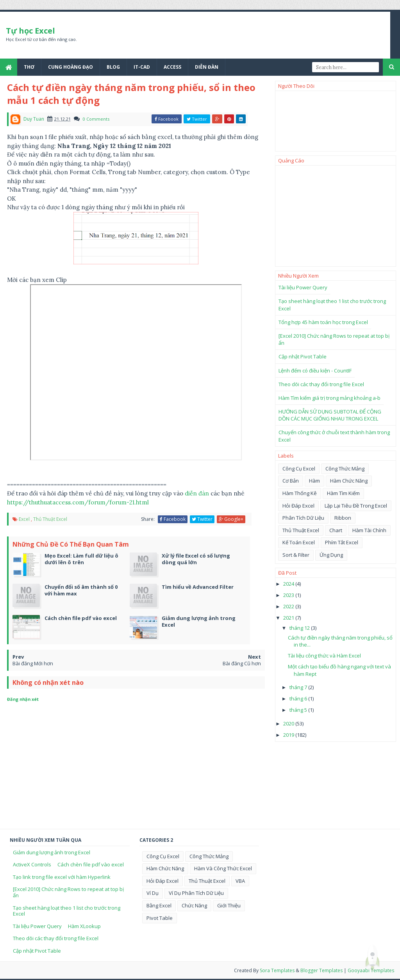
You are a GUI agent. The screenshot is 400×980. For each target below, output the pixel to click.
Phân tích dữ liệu (303, 518)
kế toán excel (299, 542)
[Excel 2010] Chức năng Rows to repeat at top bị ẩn (68, 892)
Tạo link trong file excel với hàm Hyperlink (62, 877)
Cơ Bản (291, 481)
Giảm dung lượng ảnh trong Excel (52, 852)
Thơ (29, 67)
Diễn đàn (207, 67)
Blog (113, 67)
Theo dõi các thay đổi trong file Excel (321, 384)
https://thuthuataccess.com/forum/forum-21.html (78, 502)
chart (336, 530)
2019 (289, 735)
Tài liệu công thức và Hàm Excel (324, 656)
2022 (289, 606)
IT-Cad (142, 67)
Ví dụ (153, 893)
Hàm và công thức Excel (223, 868)
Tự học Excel (30, 31)
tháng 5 (299, 710)
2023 (289, 595)
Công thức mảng (345, 469)
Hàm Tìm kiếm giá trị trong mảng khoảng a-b (329, 398)
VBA (240, 881)
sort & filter (296, 555)
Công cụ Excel (299, 469)
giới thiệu (229, 905)
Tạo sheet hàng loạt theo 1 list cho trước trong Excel (67, 911)
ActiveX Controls (32, 864)
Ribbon (343, 518)
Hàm (314, 481)
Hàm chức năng (349, 481)
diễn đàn (197, 493)
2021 (289, 618)
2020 (289, 723)
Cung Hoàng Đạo (71, 67)
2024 (289, 584)
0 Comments (96, 119)
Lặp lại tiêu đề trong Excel (356, 506)
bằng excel (159, 905)
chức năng (194, 905)
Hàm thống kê (300, 493)
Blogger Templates (321, 970)
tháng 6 (299, 698)
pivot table (160, 918)
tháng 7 (299, 687)
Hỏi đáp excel (298, 506)
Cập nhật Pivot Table (303, 356)
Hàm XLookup (84, 926)
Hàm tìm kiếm (343, 493)
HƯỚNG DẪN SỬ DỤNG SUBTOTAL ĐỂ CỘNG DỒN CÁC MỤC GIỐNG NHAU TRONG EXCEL (330, 415)
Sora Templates (277, 970)
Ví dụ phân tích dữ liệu (196, 893)
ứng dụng (331, 555)
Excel (24, 519)
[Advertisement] (336, 216)
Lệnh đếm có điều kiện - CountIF (315, 371)
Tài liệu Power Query (303, 287)
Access (172, 67)
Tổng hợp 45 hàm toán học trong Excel (323, 322)
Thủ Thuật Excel (50, 519)
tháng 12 (300, 628)
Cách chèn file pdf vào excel (91, 864)
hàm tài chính (369, 530)
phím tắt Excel (342, 542)
